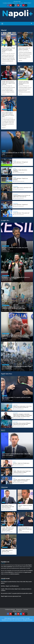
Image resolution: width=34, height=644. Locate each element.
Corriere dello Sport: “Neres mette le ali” (21, 213)
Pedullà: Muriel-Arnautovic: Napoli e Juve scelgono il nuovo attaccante (9, 83)
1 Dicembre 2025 (21, 164)
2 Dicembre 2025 (10, 156)
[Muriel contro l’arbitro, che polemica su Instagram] (25, 39)
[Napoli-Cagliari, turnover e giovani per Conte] (7, 188)
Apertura (4, 151)
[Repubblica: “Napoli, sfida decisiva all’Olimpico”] (7, 171)
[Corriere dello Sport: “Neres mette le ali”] (7, 213)
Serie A (9, 109)
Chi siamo (21, 3)
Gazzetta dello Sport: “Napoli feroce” (21, 205)
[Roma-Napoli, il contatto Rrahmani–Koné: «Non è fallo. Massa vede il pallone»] (17, 446)
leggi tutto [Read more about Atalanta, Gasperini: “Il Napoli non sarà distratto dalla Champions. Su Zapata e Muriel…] (4, 63)
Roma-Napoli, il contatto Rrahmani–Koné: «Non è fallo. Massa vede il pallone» (8, 507)
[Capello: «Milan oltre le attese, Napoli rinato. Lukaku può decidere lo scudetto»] (7, 472)
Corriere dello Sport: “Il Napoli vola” (21, 162)
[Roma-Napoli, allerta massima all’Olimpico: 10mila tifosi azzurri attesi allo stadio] (7, 424)
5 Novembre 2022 (26, 51)
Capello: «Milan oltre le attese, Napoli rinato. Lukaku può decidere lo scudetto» (8, 529)
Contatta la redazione (7, 3)
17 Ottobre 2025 (10, 340)
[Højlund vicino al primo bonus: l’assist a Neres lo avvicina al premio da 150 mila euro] (7, 407)
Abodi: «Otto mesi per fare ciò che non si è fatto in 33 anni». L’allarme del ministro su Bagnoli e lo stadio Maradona (15, 337)
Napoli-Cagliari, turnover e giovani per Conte (22, 188)
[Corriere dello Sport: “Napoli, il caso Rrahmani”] (7, 179)
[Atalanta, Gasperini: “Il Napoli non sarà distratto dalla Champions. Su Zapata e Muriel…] (9, 39)
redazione (21, 51)
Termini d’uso (15, 3)
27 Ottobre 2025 (10, 310)
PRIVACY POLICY (28, 3)
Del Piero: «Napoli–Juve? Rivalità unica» (21, 463)
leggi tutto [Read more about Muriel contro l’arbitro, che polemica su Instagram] (20, 61)
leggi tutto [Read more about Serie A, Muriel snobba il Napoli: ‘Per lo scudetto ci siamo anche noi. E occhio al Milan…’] (4, 128)
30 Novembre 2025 (21, 173)
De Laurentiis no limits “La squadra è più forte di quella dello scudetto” (25, 529)
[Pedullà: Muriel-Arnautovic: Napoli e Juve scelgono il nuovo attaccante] (9, 73)
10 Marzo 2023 (12, 53)
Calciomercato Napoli (22, 79)
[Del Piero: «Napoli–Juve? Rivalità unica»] (7, 463)
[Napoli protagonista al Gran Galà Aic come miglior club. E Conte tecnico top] (7, 196)
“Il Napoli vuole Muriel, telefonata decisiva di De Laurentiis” (24, 83)
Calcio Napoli (4, 45)
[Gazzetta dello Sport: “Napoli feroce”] (7, 205)
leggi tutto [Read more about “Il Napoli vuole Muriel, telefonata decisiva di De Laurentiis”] (20, 94)
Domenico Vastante (6, 53)
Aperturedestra (16, 186)
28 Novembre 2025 (21, 181)
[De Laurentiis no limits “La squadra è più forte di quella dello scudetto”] (17, 389)
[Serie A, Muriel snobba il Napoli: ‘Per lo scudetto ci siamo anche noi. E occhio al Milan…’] (9, 104)
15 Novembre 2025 (10, 281)
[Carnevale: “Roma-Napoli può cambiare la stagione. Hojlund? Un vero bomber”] (7, 480)
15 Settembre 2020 (10, 118)
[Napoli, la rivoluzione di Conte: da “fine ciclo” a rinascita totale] (17, 144)
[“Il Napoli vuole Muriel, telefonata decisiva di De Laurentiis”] (25, 73)
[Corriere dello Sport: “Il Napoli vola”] (7, 162)
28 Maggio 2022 (10, 86)
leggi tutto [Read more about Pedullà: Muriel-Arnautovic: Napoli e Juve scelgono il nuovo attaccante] (4, 94)
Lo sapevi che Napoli (6, 246)
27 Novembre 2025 (10, 251)
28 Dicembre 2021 (27, 86)
